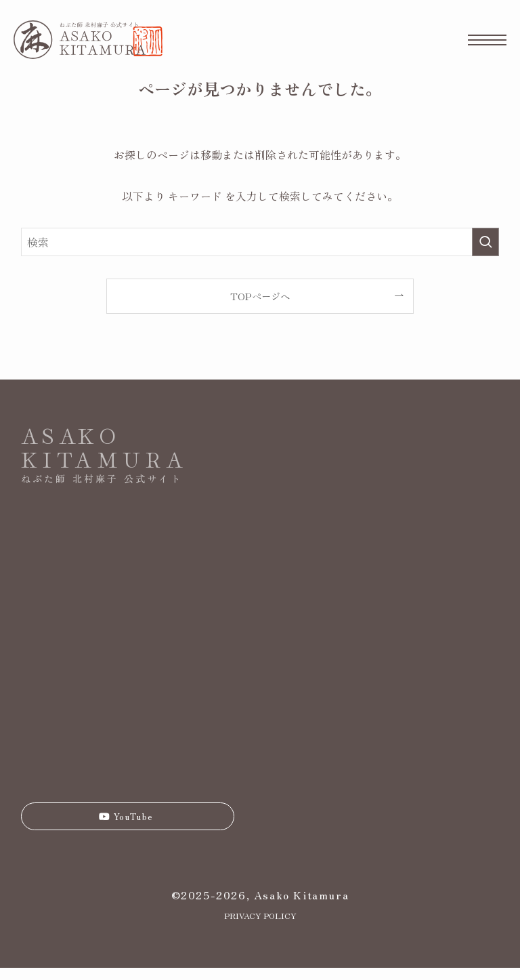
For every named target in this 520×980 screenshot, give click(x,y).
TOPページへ (260, 296)
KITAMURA (105, 458)
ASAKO (71, 434)
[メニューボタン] (487, 40)
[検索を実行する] (485, 242)
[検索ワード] (260, 242)
